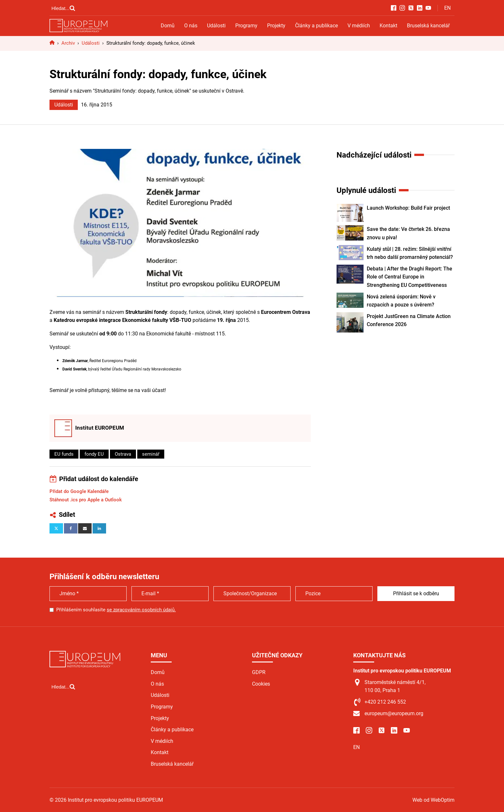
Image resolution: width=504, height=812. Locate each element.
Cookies (261, 684)
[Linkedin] (99, 528)
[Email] (85, 528)
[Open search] (63, 8)
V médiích (359, 26)
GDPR (259, 672)
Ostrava (123, 454)
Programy (246, 26)
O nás (191, 26)
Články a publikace (316, 26)
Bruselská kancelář (428, 26)
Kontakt (388, 26)
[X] (56, 528)
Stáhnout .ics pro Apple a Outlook (86, 500)
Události (216, 26)
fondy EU (94, 454)
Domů (168, 26)
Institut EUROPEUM (100, 428)
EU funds (64, 454)
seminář (151, 454)
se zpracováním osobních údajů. (141, 610)
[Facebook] (71, 528)
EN (447, 8)
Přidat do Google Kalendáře (79, 491)
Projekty (276, 26)
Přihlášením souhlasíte (116, 610)
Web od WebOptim (433, 800)
